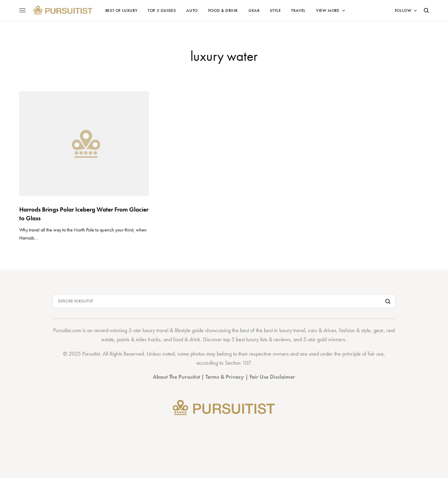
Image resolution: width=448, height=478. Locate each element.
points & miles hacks (139, 339)
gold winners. (332, 339)
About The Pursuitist (176, 377)
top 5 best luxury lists (245, 339)
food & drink (187, 339)
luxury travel (292, 330)
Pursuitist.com (67, 330)
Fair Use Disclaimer (272, 377)
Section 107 (238, 363)
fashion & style (355, 330)
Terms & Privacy (225, 377)
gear (379, 330)
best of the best (256, 330)
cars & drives (322, 330)
